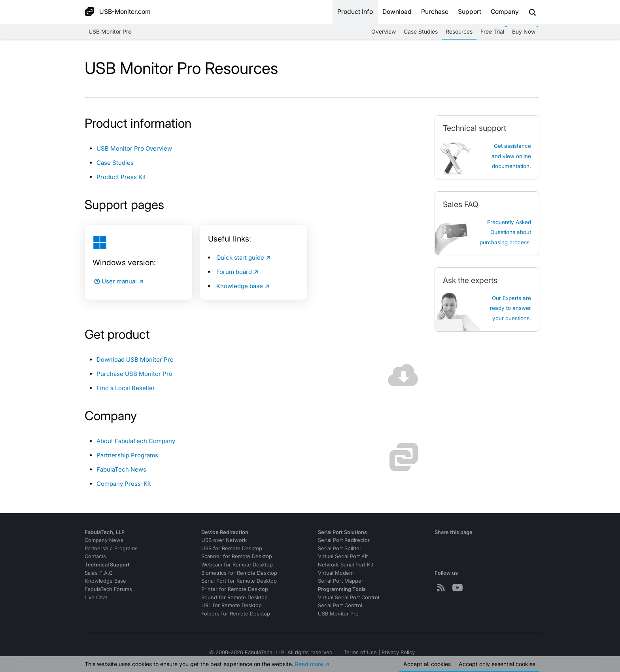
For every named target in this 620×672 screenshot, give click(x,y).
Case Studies (421, 31)
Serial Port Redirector (344, 540)
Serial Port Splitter (340, 548)
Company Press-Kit (124, 484)
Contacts (95, 556)
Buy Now (524, 31)
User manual (115, 281)
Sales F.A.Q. (99, 573)
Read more (309, 664)
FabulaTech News (121, 469)
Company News (104, 540)
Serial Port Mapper (341, 581)
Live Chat (96, 597)
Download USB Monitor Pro (135, 360)
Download (397, 12)
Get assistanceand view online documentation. (511, 156)
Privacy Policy (398, 652)
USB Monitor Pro (110, 31)
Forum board (234, 272)
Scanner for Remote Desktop (237, 556)
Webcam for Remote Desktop (237, 565)
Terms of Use (360, 652)
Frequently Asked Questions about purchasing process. (505, 232)
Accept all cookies (427, 664)
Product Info (355, 12)
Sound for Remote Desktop (234, 597)
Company (505, 12)
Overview (384, 31)
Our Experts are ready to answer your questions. (510, 308)
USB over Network (224, 540)
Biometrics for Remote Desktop (239, 573)
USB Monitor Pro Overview (134, 148)
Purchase (435, 12)
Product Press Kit (121, 177)
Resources (459, 31)
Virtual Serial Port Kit (343, 556)
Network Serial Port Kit (346, 565)
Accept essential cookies (497, 664)
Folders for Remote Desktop (236, 614)
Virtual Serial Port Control (349, 597)
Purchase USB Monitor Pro (134, 374)
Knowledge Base (105, 581)
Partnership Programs (127, 455)
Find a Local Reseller (126, 388)
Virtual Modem (336, 573)
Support (470, 12)
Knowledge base (240, 286)
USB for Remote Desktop (232, 548)
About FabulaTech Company (136, 441)
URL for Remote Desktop (232, 605)
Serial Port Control (340, 605)
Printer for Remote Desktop (235, 589)
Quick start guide (240, 258)
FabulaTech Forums (108, 589)
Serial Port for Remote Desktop (239, 581)
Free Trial (492, 31)
